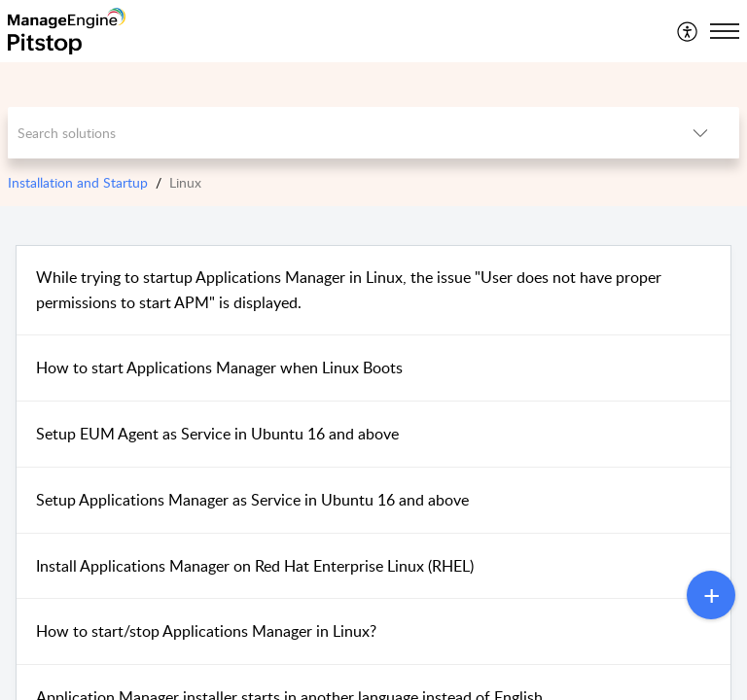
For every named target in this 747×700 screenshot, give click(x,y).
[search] (335, 133)
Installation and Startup (78, 182)
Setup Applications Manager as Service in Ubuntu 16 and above (252, 500)
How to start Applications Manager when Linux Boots (219, 367)
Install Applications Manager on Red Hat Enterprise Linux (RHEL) (255, 566)
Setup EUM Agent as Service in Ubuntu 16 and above (217, 434)
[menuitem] (688, 31)
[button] (688, 31)
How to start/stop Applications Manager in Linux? (206, 631)
